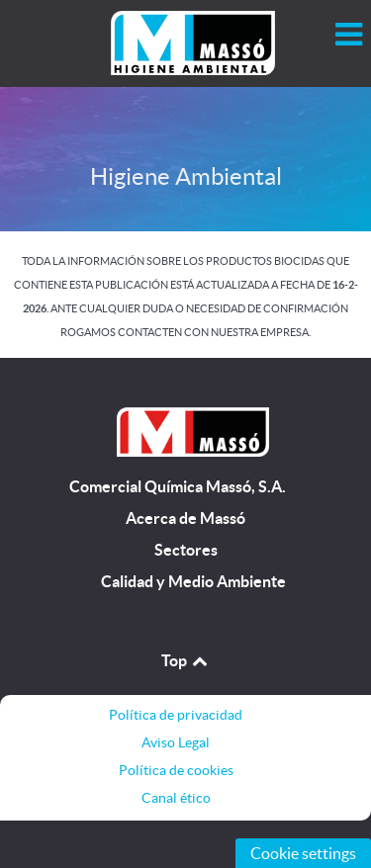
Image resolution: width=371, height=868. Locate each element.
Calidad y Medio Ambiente (193, 582)
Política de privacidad (176, 715)
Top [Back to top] (186, 660)
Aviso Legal (176, 742)
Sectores (186, 550)
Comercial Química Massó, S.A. (178, 487)
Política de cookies (176, 770)
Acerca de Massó (185, 519)
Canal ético (176, 798)
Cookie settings (303, 853)
